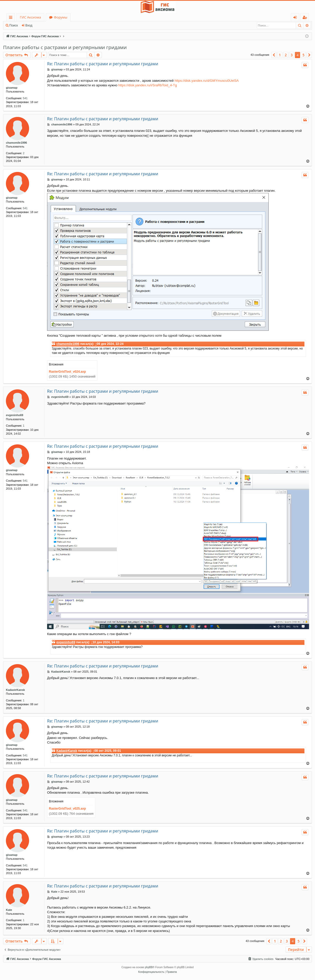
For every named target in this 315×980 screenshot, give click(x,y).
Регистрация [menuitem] (306, 18)
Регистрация (49, 25)
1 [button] (280, 55)
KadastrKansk (15, 690)
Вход (29, 25)
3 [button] (292, 55)
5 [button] (303, 55)
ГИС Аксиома (30, 17)
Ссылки (12, 18)
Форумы (60, 17)
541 (25, 98)
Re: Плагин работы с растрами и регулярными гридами (103, 64)
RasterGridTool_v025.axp (67, 809)
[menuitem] (260, 959)
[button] (274, 55)
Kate (9, 910)
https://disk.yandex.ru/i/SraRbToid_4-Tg (148, 85)
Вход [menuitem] (296, 18)
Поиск (14, 25)
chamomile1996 (16, 143)
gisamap (12, 88)
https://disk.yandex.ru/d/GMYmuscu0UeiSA (207, 81)
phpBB (149, 967)
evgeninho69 (15, 415)
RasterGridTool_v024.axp (67, 372)
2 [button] (286, 55)
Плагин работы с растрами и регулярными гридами (65, 47)
